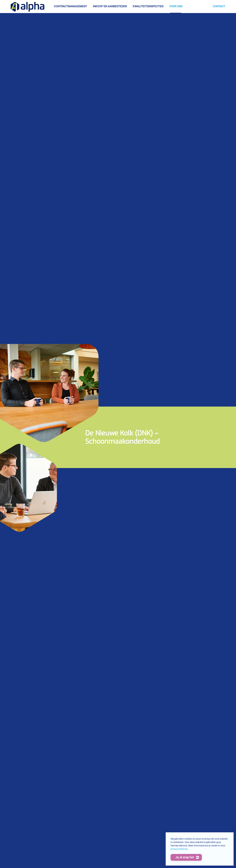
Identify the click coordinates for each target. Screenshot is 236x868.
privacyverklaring (179, 849)
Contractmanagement (70, 6)
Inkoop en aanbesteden (110, 6)
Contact (219, 6)
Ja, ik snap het (185, 857)
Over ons (176, 6)
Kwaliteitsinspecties (148, 6)
